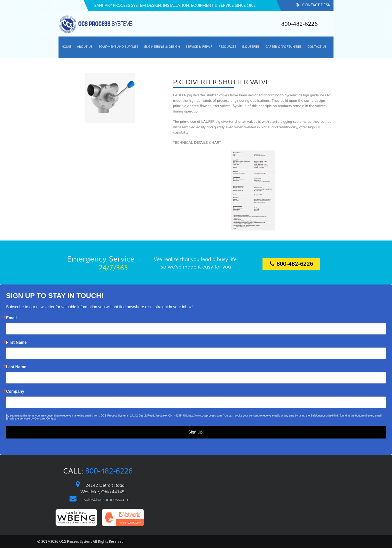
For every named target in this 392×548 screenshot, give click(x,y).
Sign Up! (196, 432)
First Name (16, 342)
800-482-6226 (299, 24)
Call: (98, 471)
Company (15, 391)
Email (11, 318)
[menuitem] (66, 47)
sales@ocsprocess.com (107, 500)
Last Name (16, 367)
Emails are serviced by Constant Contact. (31, 418)
